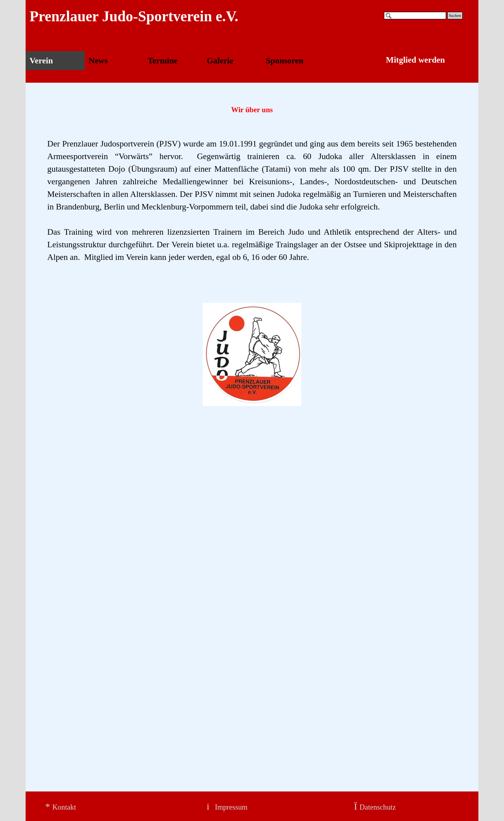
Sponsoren (285, 61)
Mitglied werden (415, 60)
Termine (163, 61)
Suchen (455, 16)
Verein (41, 61)
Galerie (220, 61)
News (98, 61)
